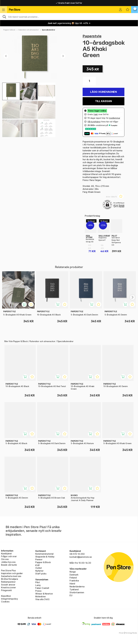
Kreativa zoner (8, 587)
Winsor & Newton (44, 594)
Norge (73, 572)
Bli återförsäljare (10, 579)
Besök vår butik (9, 565)
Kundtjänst (6, 554)
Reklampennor (8, 582)
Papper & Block (9, 30)
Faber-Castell (42, 588)
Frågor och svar (9, 556)
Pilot (38, 582)
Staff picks (41, 574)
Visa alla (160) (42, 599)
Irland (72, 584)
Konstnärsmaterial (44, 554)
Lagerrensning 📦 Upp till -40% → (69, 23)
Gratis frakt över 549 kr (69, 3)
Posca (38, 591)
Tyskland (74, 589)
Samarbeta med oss (11, 576)
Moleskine (40, 596)
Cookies (5, 602)
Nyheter (39, 571)
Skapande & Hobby (45, 557)
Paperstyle (92, 36)
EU (71, 595)
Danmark (74, 575)
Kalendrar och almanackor (29, 30)
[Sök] (69, 17)
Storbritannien (77, 592)
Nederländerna (77, 587)
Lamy (38, 585)
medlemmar (114, 118)
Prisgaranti (6, 590)
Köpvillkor (6, 596)
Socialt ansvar (8, 585)
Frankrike (74, 581)
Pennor (39, 559)
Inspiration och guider (12, 573)
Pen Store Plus (8, 570)
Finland (73, 578)
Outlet (39, 568)
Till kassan (103, 101)
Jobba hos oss (8, 562)
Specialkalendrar (49, 30)
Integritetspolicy (10, 599)
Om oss (5, 559)
